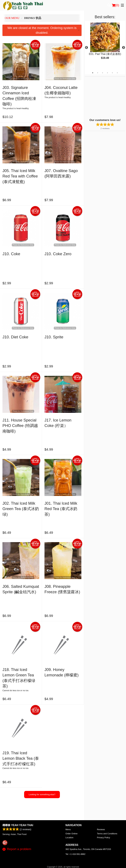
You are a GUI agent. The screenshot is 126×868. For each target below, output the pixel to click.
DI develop (68, 854)
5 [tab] (112, 73)
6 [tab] (117, 73)
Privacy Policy (104, 821)
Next (124, 48)
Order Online (71, 817)
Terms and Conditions (107, 817)
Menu (68, 813)
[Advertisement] (105, 97)
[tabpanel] (105, 44)
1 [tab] (93, 73)
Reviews (101, 813)
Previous (86, 48)
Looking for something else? (42, 794)
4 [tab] (107, 73)
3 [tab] (103, 73)
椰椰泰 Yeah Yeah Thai (18, 809)
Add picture (35, 45)
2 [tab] (98, 73)
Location (69, 821)
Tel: (75, 838)
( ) (115, 5)
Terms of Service (68, 862)
